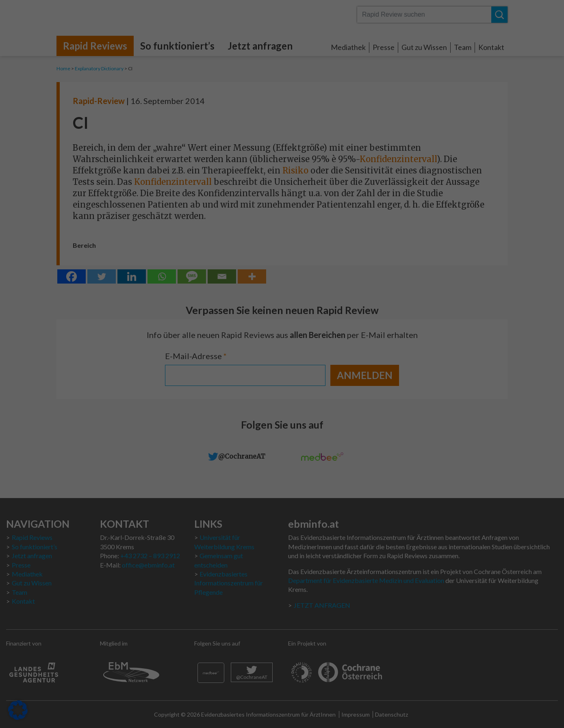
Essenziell (310, 23)
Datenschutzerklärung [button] (286, 259)
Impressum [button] (326, 259)
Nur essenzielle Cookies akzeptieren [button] (282, 216)
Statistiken (311, 73)
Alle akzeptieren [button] (204, 192)
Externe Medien (319, 123)
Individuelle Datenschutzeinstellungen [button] (282, 240)
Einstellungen (195, 149)
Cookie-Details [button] (242, 259)
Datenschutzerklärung (165, 141)
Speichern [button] (360, 192)
